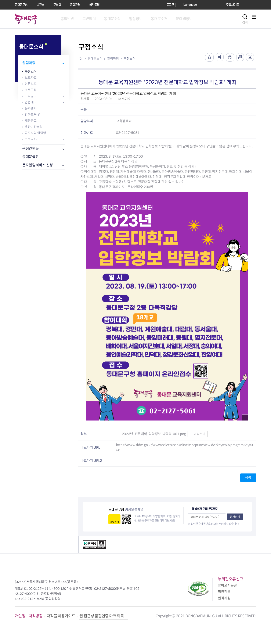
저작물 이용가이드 (61, 616)
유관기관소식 (34, 127)
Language (190, 5)
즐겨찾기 (207, 57)
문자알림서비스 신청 (38, 165)
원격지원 (224, 598)
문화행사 (31, 108)
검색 (245, 22)
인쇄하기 (228, 57)
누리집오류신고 (230, 579)
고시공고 (31, 96)
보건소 (40, 5)
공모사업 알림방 (35, 133)
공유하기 (218, 57)
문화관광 (75, 5)
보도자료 (31, 78)
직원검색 (224, 592)
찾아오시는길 (227, 585)
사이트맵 (254, 19)
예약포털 (94, 5)
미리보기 (198, 434)
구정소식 (31, 71)
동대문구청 (21, 5)
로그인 (170, 5)
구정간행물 (30, 149)
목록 (248, 477)
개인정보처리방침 (29, 616)
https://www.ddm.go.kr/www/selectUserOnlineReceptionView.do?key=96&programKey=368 (185, 448)
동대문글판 (30, 157)
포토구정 (31, 90)
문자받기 (235, 517)
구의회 (57, 5)
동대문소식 (95, 59)
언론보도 (31, 84)
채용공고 (31, 121)
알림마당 (29, 63)
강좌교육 (31, 115)
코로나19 (31, 139)
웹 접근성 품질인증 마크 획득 (102, 616)
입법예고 (31, 102)
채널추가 (114, 522)
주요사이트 (232, 5)
